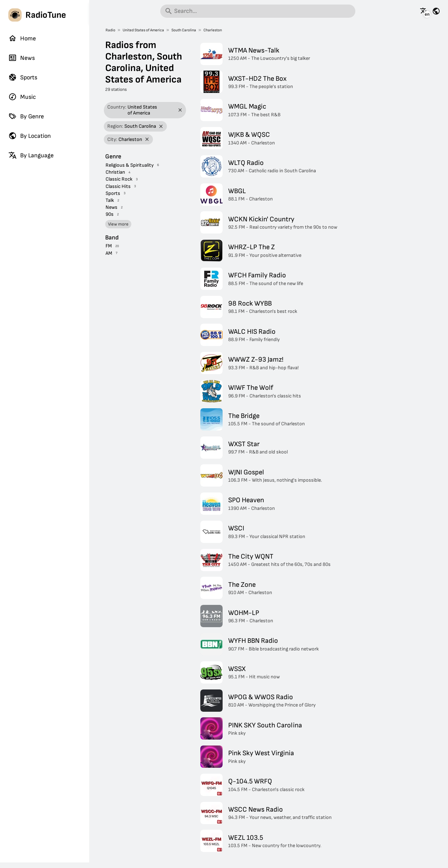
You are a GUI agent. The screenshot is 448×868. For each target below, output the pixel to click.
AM (109, 253)
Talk (110, 200)
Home (22, 38)
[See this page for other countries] (436, 11)
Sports (23, 77)
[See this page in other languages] (424, 11)
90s (110, 214)
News (22, 58)
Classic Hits (118, 186)
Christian (115, 172)
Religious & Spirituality (130, 165)
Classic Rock (119, 179)
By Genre (26, 116)
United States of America (143, 30)
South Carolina (184, 30)
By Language (31, 155)
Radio (110, 30)
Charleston (213, 30)
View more (118, 224)
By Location (30, 136)
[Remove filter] (180, 110)
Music (22, 97)
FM (109, 246)
